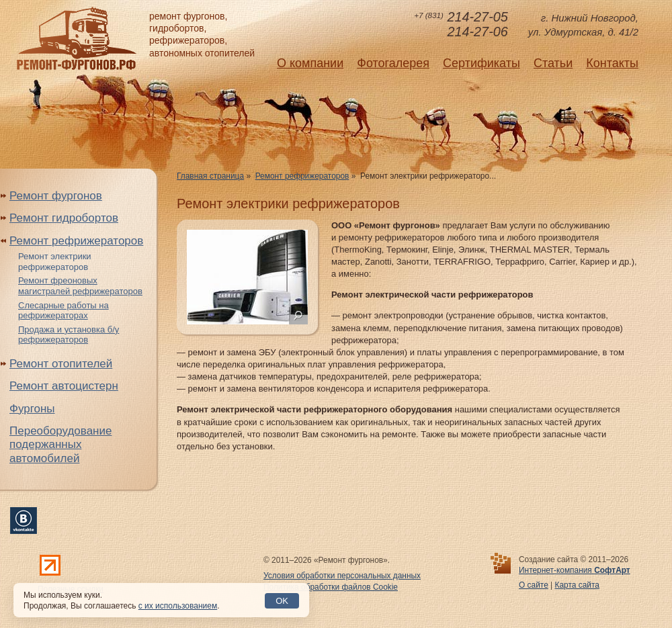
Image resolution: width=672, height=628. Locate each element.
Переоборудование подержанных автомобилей (60, 445)
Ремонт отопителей (61, 364)
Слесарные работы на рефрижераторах (64, 311)
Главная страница (210, 176)
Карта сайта (577, 585)
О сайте (534, 585)
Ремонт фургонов (56, 196)
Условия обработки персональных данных (342, 576)
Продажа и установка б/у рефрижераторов (69, 335)
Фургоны (32, 409)
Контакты (612, 63)
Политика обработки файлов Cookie (331, 587)
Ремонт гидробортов (64, 218)
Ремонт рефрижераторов (302, 176)
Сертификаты (481, 63)
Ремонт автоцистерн (64, 386)
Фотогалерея (393, 63)
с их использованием (178, 606)
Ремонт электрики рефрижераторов (55, 262)
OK (282, 601)
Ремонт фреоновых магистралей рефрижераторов (80, 286)
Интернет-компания (575, 570)
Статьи (553, 63)
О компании (310, 63)
